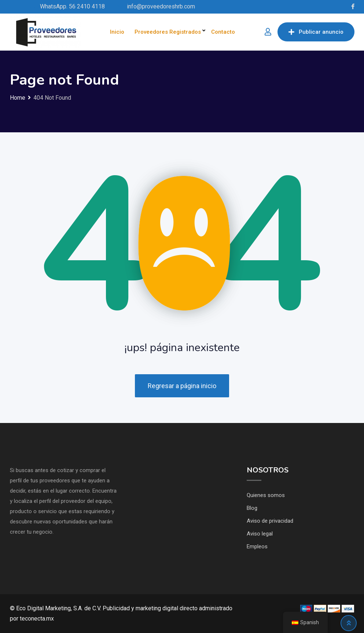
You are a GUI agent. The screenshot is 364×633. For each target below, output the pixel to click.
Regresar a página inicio (182, 386)
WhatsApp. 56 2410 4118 (72, 6)
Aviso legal (260, 534)
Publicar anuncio (316, 32)
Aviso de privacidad (270, 521)
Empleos (257, 546)
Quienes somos (266, 495)
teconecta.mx (37, 619)
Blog (252, 508)
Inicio (117, 32)
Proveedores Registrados (168, 32)
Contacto (223, 32)
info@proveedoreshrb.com (161, 6)
